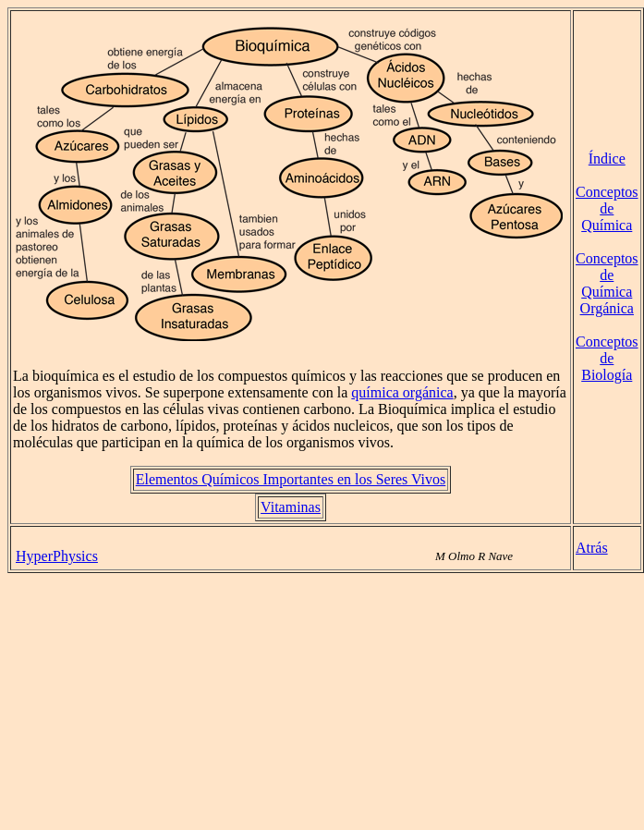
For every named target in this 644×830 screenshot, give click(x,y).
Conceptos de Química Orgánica (607, 283)
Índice (607, 159)
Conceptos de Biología (607, 358)
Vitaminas (291, 507)
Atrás (592, 548)
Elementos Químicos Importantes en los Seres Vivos (291, 479)
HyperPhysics (57, 556)
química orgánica (402, 392)
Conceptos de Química (607, 208)
